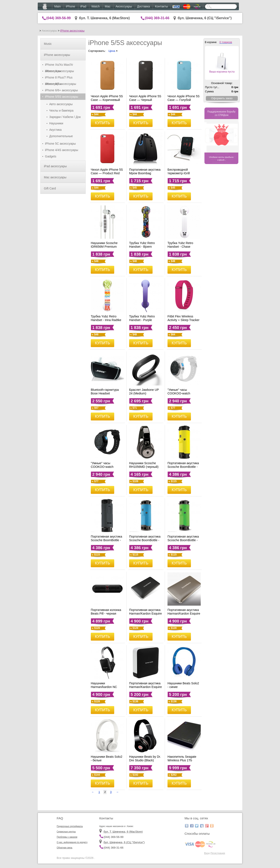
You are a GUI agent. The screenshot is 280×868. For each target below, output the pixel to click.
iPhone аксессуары (72, 31)
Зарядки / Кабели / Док (65, 117)
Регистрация (218, 853)
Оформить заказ (222, 98)
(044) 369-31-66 (157, 18)
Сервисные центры (66, 832)
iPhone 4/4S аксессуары (62, 150)
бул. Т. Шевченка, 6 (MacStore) (104, 18)
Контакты (161, 6)
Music (48, 44)
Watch (96, 6)
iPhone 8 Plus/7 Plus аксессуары (59, 78)
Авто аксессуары (61, 104)
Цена (113, 51)
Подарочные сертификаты (70, 826)
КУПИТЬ (103, 123)
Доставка (143, 6)
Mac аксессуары (55, 177)
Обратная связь (65, 848)
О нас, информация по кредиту (72, 842)
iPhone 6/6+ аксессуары (61, 90)
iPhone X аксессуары (59, 71)
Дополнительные (61, 136)
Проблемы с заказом (67, 837)
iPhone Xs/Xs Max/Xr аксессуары (59, 65)
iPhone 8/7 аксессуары (61, 84)
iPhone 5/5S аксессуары (62, 97)
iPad (83, 6)
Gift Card (50, 188)
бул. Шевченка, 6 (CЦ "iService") (205, 18)
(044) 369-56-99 (58, 18)
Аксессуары (124, 6)
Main (58, 6)
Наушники (56, 123)
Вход (207, 853)
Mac (108, 6)
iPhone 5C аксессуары (60, 144)
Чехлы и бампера (61, 110)
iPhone (71, 6)
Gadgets (51, 156)
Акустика (55, 130)
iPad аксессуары (55, 166)
